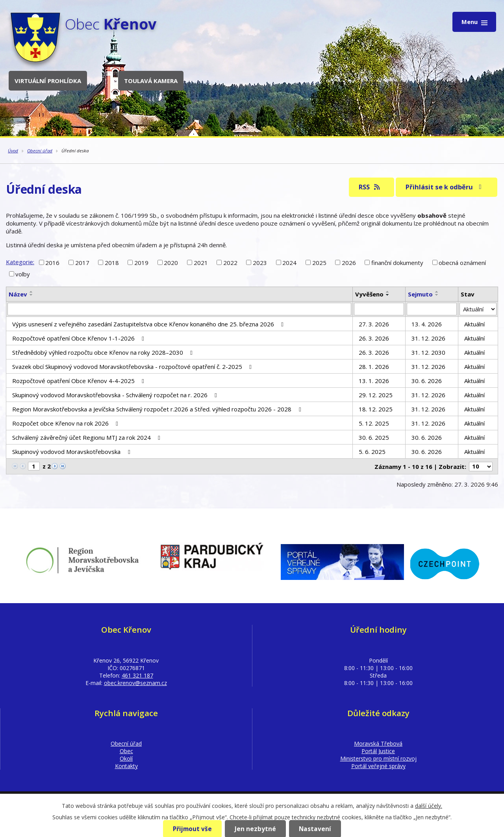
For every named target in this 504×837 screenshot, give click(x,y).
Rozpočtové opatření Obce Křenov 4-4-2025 (79, 381)
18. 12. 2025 (376, 409)
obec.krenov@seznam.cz (135, 683)
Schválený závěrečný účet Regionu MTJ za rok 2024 (87, 437)
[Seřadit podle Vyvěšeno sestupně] (388, 295)
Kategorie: (20, 262)
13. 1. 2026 (374, 381)
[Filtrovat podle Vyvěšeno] (379, 309)
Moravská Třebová (378, 743)
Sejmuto (420, 294)
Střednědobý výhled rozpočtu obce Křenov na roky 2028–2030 (104, 352)
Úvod (13, 151)
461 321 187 (137, 675)
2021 (201, 262)
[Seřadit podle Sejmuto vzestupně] (437, 292)
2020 (171, 262)
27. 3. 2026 (374, 324)
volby (23, 274)
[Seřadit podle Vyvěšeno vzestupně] (388, 292)
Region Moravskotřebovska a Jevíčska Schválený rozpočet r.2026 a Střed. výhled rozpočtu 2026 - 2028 (158, 409)
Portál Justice (378, 751)
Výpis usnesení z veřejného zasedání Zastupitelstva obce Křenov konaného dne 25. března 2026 (149, 324)
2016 (52, 262)
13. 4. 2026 (427, 324)
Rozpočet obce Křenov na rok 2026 (66, 423)
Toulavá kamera (151, 81)
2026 (349, 262)
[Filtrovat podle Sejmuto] (432, 309)
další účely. (429, 806)
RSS (370, 187)
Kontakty (126, 766)
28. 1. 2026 (374, 367)
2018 (112, 262)
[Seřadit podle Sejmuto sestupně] (437, 295)
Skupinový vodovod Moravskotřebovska (72, 452)
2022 (230, 262)
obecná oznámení (462, 262)
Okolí (126, 758)
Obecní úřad (40, 151)
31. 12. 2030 (428, 352)
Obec (126, 751)
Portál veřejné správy (378, 766)
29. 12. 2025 (376, 395)
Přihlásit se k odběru (445, 187)
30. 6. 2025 (374, 437)
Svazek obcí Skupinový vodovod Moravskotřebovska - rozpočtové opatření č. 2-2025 (133, 367)
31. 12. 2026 (428, 338)
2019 (141, 262)
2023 (260, 262)
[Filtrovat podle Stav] (478, 309)
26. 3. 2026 (374, 338)
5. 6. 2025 (372, 452)
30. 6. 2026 (427, 381)
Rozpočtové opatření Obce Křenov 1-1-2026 (79, 338)
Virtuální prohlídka (48, 81)
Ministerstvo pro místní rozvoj (378, 758)
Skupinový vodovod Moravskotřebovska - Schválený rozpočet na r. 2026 (116, 395)
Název (18, 294)
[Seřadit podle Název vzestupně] (31, 292)
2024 (289, 262)
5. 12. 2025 (374, 423)
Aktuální (474, 324)
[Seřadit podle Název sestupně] (31, 295)
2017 (82, 262)
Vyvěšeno (369, 294)
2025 (319, 262)
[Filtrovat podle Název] (179, 309)
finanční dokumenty (397, 262)
